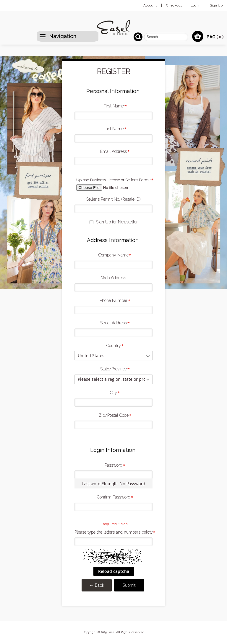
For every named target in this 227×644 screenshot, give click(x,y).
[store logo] (113, 27)
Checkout (174, 5)
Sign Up (216, 5)
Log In (196, 5)
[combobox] (166, 37)
